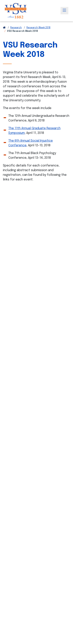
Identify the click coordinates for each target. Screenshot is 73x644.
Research (16, 28)
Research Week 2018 (38, 28)
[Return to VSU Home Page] (4, 28)
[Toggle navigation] (64, 11)
